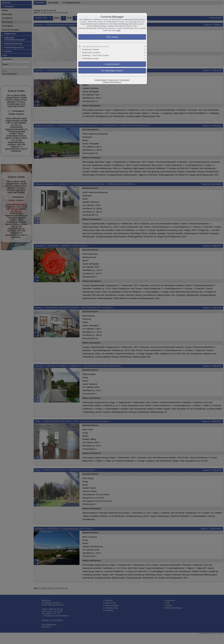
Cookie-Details (101, 80)
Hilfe (119, 30)
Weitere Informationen (112, 82)
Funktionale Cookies (91, 50)
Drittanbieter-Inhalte (90, 58)
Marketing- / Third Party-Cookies (96, 55)
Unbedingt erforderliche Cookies (95, 47)
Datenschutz (113, 80)
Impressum (125, 80)
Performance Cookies (91, 53)
